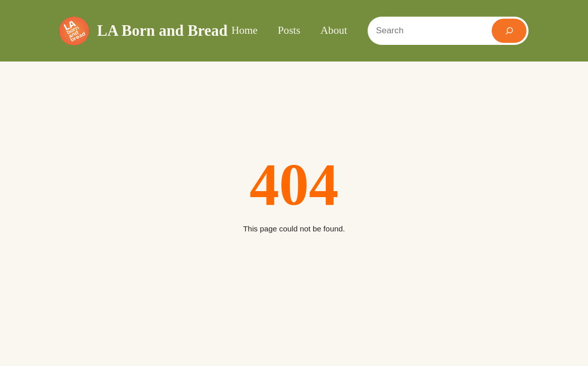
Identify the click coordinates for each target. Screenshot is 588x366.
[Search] (509, 31)
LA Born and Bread (163, 31)
